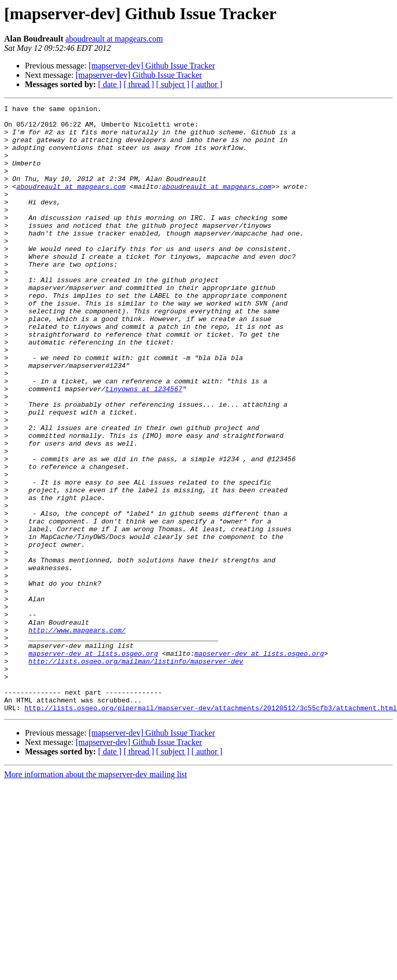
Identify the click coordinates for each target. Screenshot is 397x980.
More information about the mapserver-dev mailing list (95, 896)
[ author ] (207, 84)
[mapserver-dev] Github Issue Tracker (152, 66)
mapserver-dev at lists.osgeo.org (93, 764)
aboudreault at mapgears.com (114, 39)
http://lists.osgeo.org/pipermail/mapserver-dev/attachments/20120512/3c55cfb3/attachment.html (211, 829)
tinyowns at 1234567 (144, 446)
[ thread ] (139, 84)
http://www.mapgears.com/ (77, 736)
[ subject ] (173, 84)
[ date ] (110, 84)
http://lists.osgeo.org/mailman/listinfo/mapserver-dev (136, 773)
